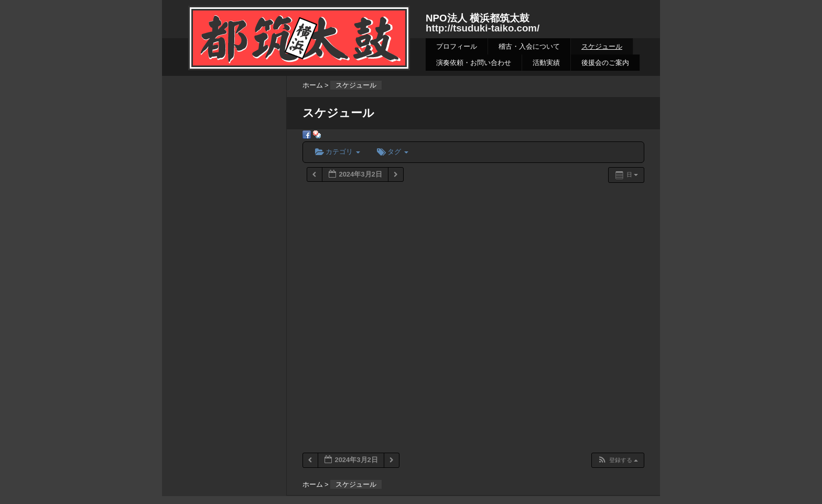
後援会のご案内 (605, 63)
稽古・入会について (529, 46)
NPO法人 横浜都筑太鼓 (478, 18)
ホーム (313, 85)
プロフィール (457, 46)
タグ (393, 152)
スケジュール (602, 46)
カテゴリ (338, 152)
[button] (618, 460)
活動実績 (546, 63)
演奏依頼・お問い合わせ (474, 63)
